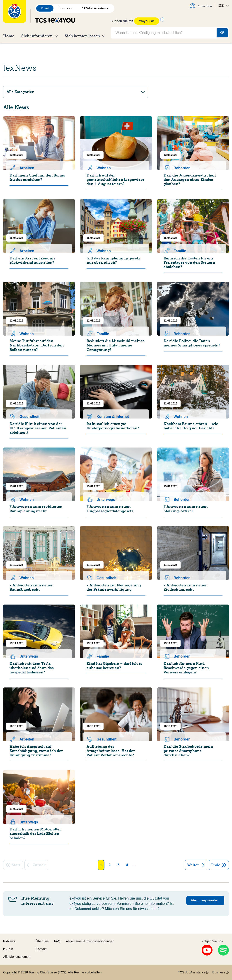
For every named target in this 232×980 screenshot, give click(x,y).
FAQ (57, 941)
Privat (45, 8)
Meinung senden (205, 900)
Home (9, 36)
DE (224, 6)
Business (66, 8)
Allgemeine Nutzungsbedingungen (90, 941)
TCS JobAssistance (193, 972)
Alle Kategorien (76, 92)
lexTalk (8, 949)
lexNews (9, 941)
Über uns (42, 941)
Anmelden (201, 6)
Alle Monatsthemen (17, 957)
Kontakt (41, 949)
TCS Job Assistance (95, 8)
